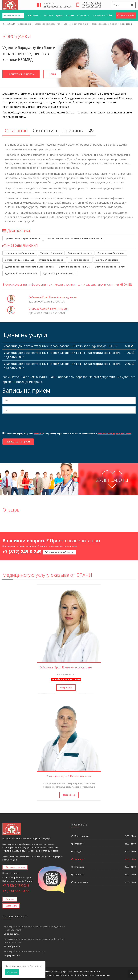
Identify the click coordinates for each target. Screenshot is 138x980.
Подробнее (66, 687)
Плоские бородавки (80, 260)
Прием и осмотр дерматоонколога (23, 238)
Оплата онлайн (126, 15)
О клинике (33, 15)
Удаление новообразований (20, 253)
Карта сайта (11, 906)
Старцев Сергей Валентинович (48, 309)
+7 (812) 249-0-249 (92, 3)
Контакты (83, 15)
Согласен (12, 972)
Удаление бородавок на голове (21, 273)
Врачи (48, 15)
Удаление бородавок (51, 253)
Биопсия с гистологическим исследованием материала (74, 238)
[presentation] (27, 422)
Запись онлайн (103, 15)
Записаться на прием (21, 74)
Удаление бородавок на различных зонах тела (29, 267)
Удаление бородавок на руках (59, 273)
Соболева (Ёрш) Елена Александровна (53, 297)
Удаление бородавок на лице (74, 267)
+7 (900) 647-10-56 (92, 6)
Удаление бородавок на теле (110, 267)
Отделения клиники (15, 867)
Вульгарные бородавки (80, 253)
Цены (59, 15)
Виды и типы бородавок (52, 260)
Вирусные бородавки (107, 260)
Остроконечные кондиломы (19, 260)
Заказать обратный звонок (59, 552)
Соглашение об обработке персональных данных (85, 975)
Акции (70, 15)
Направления (13, 15)
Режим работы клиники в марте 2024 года (25, 951)
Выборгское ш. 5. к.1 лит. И (57, 7)
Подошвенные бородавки (111, 253)
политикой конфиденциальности (114, 434)
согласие (38, 434)
